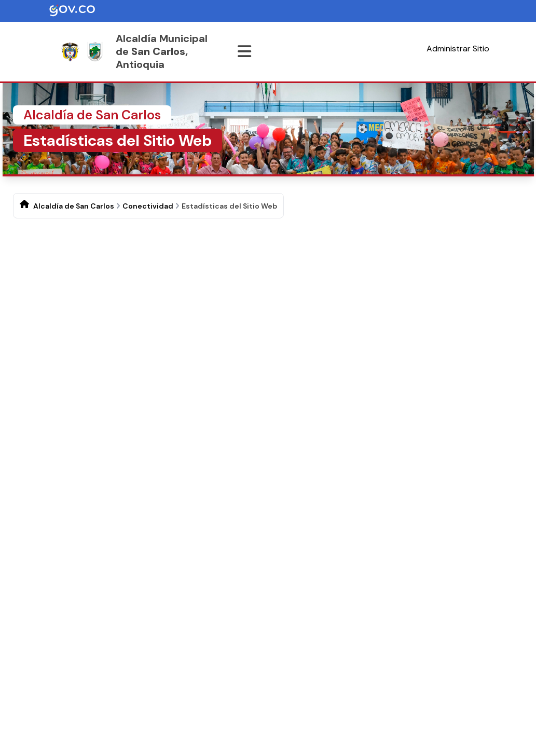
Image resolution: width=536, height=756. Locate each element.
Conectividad (148, 206)
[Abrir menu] (244, 51)
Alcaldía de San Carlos (74, 206)
